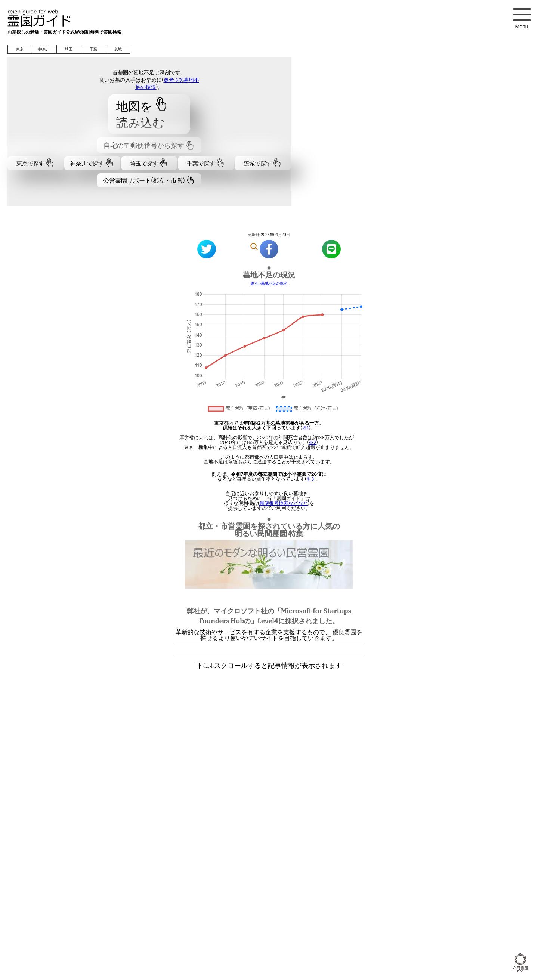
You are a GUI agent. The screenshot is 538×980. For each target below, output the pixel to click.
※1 (305, 428)
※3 (310, 479)
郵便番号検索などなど (284, 503)
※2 (312, 442)
